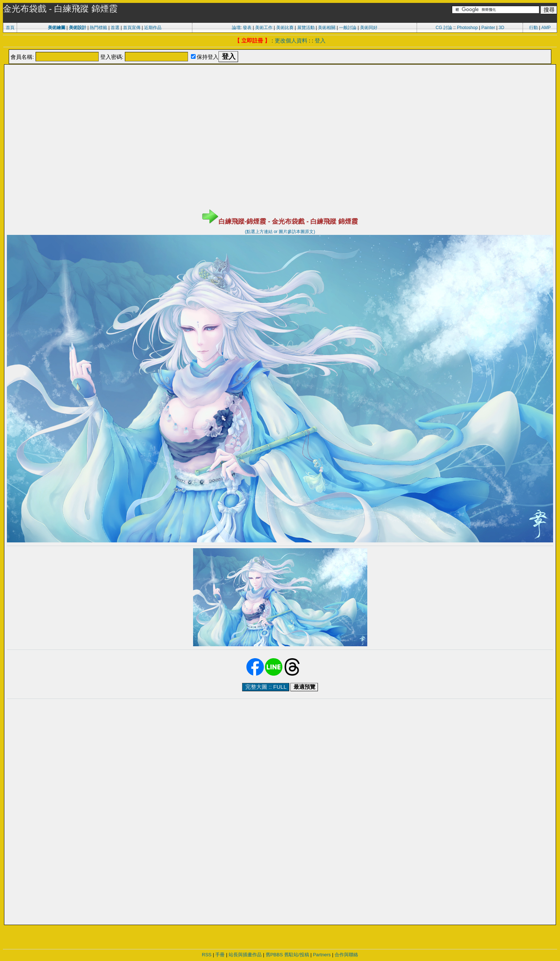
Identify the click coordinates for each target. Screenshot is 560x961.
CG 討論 (444, 28)
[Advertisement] (280, 84)
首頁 (10, 28)
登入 (320, 40)
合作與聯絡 (346, 955)
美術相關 (327, 28)
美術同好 (369, 28)
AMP (546, 28)
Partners (322, 955)
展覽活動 (306, 28)
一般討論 (348, 28)
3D (501, 28)
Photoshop (467, 28)
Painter (488, 28)
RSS (207, 955)
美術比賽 (285, 28)
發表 (247, 28)
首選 (115, 28)
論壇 (236, 28)
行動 (534, 28)
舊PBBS (274, 955)
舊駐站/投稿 (297, 955)
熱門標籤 (98, 28)
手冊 (220, 955)
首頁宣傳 (132, 28)
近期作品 (153, 28)
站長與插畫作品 (245, 955)
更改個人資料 (291, 40)
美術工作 (264, 28)
